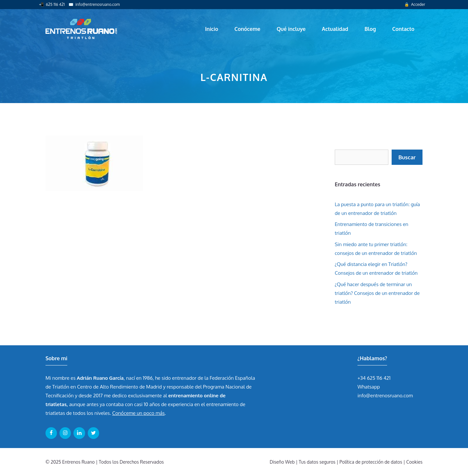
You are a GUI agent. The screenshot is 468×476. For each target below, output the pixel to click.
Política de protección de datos (371, 462)
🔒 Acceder (415, 4)
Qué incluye (291, 29)
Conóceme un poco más (138, 413)
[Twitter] (93, 433)
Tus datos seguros (317, 462)
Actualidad (335, 29)
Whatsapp (369, 387)
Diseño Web (282, 462)
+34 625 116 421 (374, 378)
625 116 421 (55, 4)
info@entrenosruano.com (97, 4)
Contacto (403, 29)
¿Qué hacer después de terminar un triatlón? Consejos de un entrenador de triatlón (377, 293)
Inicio (212, 29)
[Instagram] (65, 433)
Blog (370, 29)
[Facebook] (51, 433)
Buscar (407, 157)
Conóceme (247, 29)
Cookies (414, 462)
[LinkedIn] (79, 433)
